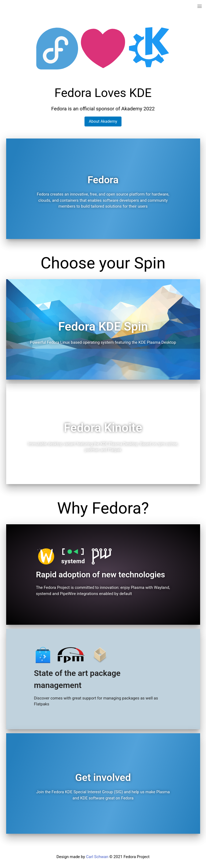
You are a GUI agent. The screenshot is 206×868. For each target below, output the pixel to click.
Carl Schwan (97, 857)
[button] (199, 7)
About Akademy (103, 121)
